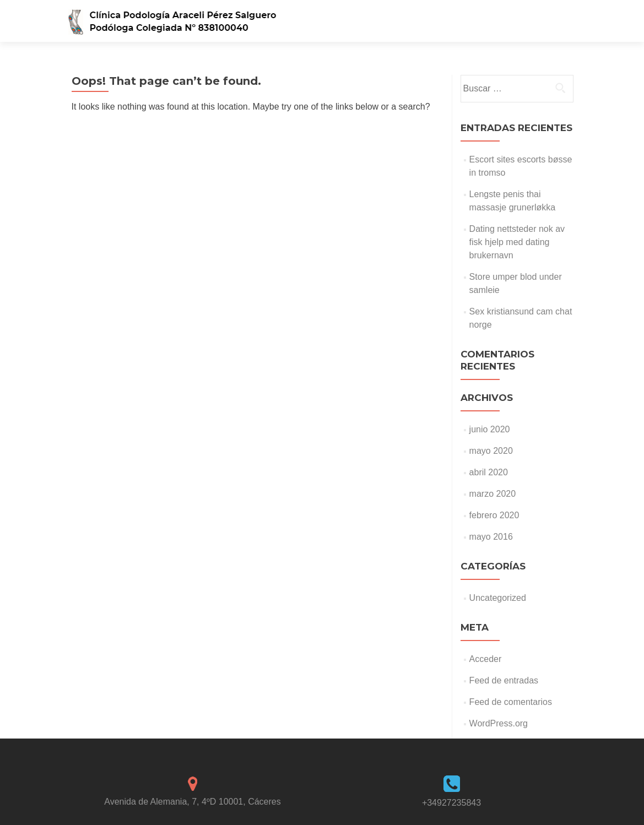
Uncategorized (498, 598)
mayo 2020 (491, 451)
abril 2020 (489, 472)
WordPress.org (499, 723)
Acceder (486, 659)
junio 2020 (490, 429)
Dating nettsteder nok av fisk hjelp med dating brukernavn (517, 242)
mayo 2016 (491, 537)
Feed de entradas (504, 680)
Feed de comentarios (511, 702)
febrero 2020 (494, 515)
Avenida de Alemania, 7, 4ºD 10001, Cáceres (192, 802)
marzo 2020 (493, 494)
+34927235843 (451, 803)
